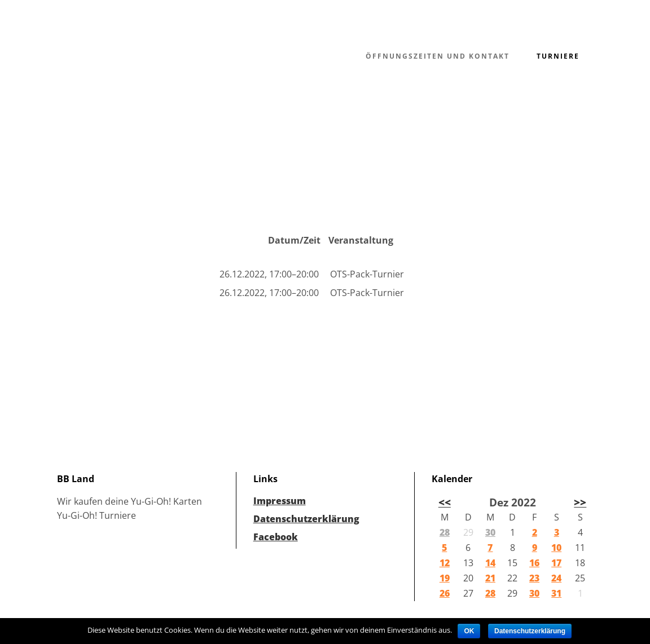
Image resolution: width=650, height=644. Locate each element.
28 (445, 532)
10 (556, 548)
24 (556, 578)
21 (490, 578)
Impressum (280, 501)
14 (490, 563)
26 (445, 593)
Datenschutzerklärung (306, 519)
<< (445, 502)
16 (534, 563)
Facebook (276, 537)
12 (445, 563)
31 (556, 593)
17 (556, 563)
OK (469, 631)
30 (490, 532)
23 (534, 578)
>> (580, 502)
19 (445, 578)
